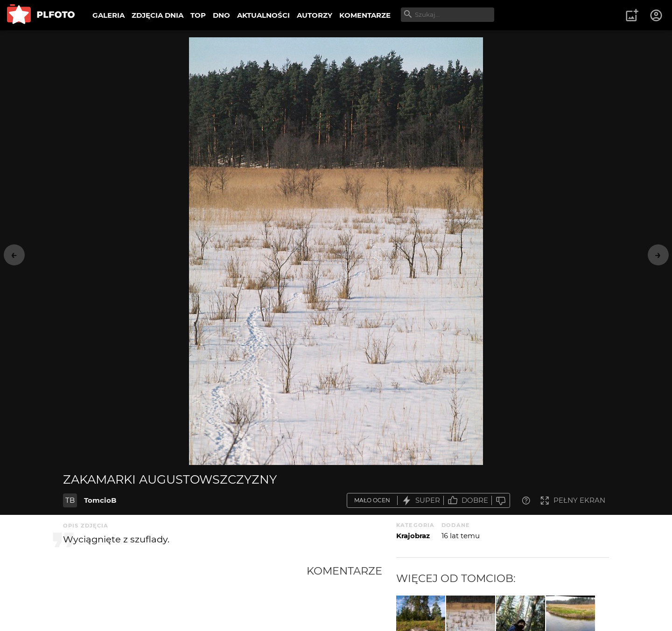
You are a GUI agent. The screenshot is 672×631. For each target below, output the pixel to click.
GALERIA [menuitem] (108, 15)
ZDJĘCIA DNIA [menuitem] (157, 15)
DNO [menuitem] (221, 15)
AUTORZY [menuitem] (315, 15)
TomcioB (100, 500)
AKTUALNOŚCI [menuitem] (263, 15)
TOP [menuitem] (198, 15)
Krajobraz (413, 536)
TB (70, 500)
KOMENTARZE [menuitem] (365, 15)
